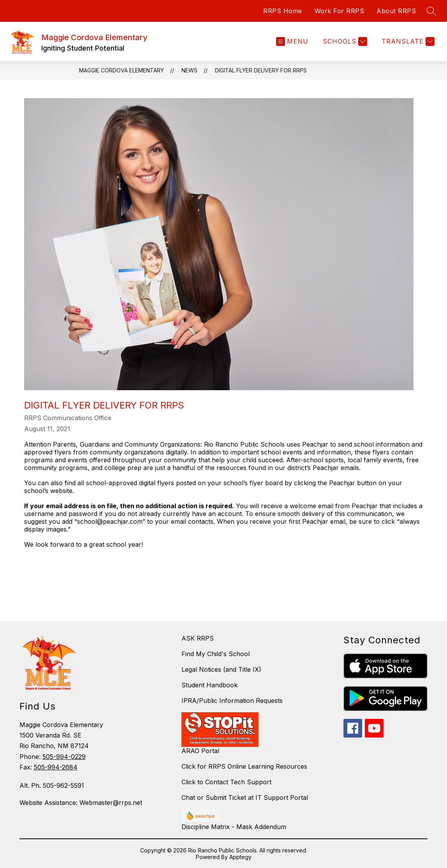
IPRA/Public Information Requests (232, 701)
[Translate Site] (407, 41)
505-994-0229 (64, 757)
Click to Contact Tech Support (226, 782)
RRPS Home (283, 11)
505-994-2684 (56, 767)
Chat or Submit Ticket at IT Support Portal (245, 798)
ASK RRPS (198, 638)
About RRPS (396, 11)
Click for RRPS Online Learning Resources (244, 766)
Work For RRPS (340, 11)
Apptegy (240, 857)
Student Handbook (209, 685)
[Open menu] (292, 41)
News (189, 70)
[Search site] (431, 11)
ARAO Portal (200, 751)
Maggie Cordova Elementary (121, 70)
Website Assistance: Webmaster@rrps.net (81, 803)
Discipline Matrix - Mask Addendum (234, 827)
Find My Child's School (216, 654)
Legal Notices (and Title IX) (221, 669)
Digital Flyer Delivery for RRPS (261, 70)
